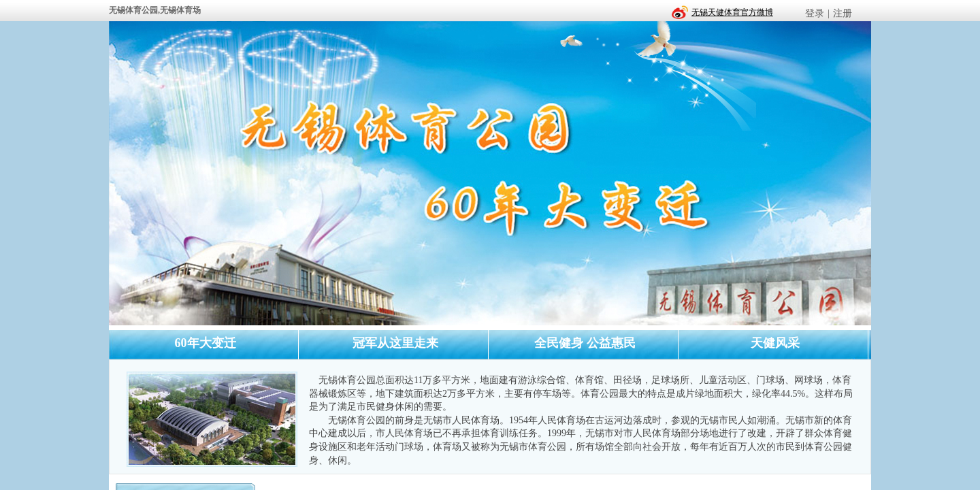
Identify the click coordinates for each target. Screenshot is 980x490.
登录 (815, 13)
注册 (843, 13)
